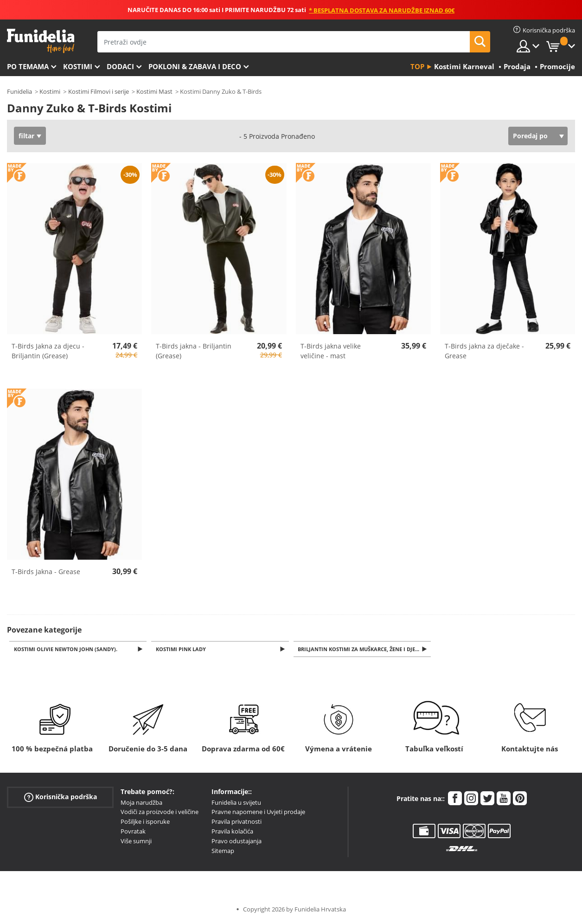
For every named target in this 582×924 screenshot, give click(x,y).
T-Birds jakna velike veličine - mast (331, 351)
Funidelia (19, 91)
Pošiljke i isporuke (145, 822)
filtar (26, 136)
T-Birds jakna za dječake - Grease (484, 351)
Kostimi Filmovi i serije (99, 91)
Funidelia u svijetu (236, 803)
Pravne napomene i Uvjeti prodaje (258, 813)
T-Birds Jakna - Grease (46, 572)
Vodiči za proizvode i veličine (160, 813)
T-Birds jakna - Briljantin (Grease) (194, 351)
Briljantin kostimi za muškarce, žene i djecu (362, 649)
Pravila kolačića (232, 832)
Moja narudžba (141, 803)
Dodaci (120, 66)
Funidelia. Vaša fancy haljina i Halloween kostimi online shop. (41, 41)
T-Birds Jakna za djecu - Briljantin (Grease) (48, 351)
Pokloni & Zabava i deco (195, 66)
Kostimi (78, 66)
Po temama (28, 66)
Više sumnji (136, 842)
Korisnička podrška (61, 798)
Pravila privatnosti (237, 822)
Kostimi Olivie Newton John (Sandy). (67, 649)
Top (417, 66)
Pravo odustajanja (237, 842)
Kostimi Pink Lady (182, 649)
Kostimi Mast (154, 91)
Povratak (133, 832)
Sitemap (223, 852)
